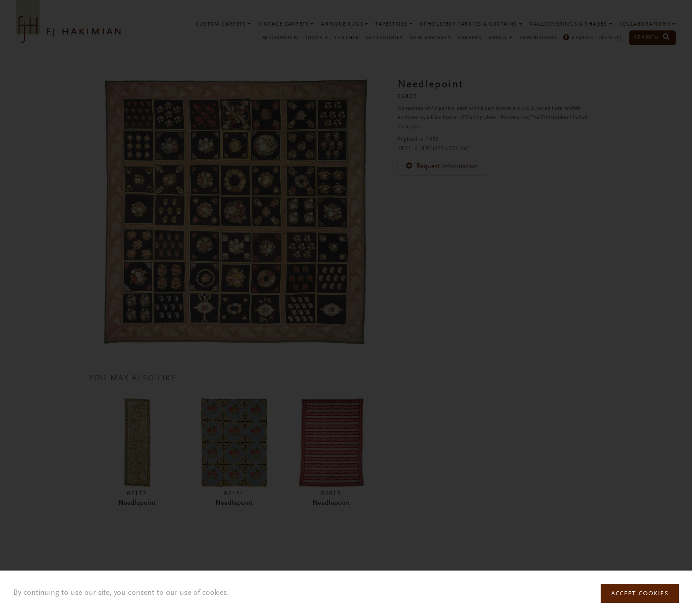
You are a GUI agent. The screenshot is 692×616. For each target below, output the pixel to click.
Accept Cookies (640, 594)
